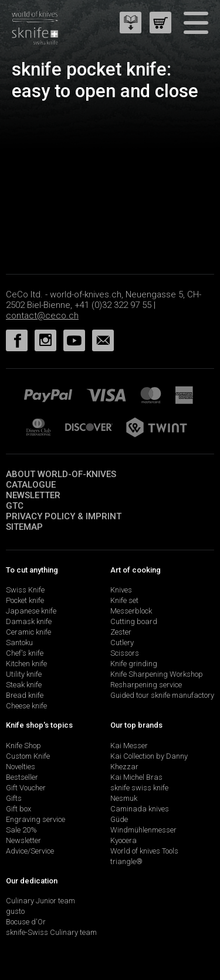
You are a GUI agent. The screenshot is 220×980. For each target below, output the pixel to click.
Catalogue (31, 485)
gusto (15, 911)
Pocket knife (25, 600)
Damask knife (29, 621)
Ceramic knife (28, 632)
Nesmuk (124, 798)
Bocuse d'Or (26, 922)
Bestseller (22, 777)
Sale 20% (21, 830)
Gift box (18, 809)
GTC (15, 506)
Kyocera (123, 840)
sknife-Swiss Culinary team (51, 932)
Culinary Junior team (40, 901)
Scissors (125, 653)
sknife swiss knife (139, 788)
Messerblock (131, 611)
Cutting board (134, 621)
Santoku (19, 643)
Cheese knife (26, 706)
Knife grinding (134, 664)
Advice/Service (30, 851)
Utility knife (24, 674)
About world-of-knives (61, 474)
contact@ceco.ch (42, 316)
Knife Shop (23, 746)
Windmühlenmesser (143, 830)
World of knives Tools (144, 851)
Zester (121, 632)
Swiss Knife (25, 590)
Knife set (124, 600)
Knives (121, 590)
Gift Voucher (26, 788)
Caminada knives (140, 809)
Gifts (14, 798)
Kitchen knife (26, 664)
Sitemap (24, 527)
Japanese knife (31, 611)
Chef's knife (25, 653)
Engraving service (35, 819)
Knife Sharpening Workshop (157, 674)
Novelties (21, 767)
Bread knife (25, 695)
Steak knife (24, 685)
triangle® (126, 861)
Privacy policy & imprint (64, 516)
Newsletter (33, 495)
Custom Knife (28, 756)
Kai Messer (129, 746)
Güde (119, 819)
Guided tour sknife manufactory (162, 695)
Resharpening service (146, 685)
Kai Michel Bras (136, 777)
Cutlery (122, 643)
